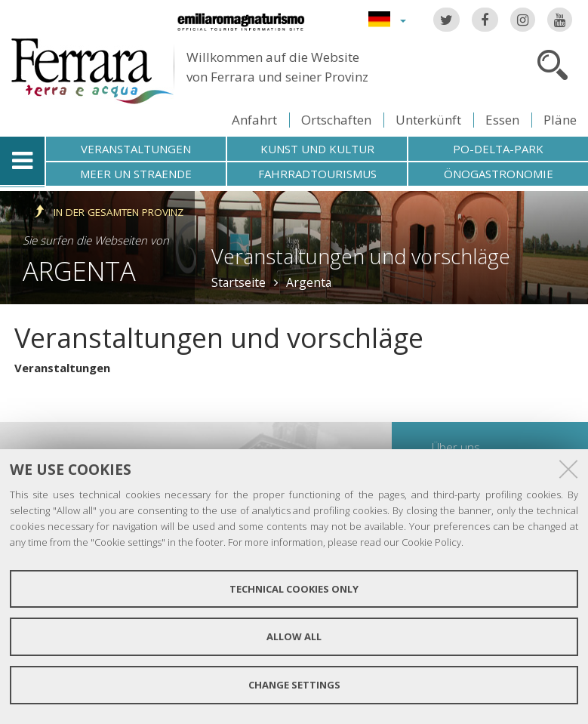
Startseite (239, 282)
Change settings (294, 685)
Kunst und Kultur (317, 149)
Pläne (560, 120)
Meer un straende (136, 174)
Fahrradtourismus (317, 174)
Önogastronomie (499, 174)
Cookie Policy (431, 542)
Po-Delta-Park (498, 149)
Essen (502, 120)
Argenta (79, 271)
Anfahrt (254, 120)
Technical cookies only (294, 589)
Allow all (294, 636)
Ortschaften (336, 120)
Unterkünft (428, 120)
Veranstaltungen (136, 149)
